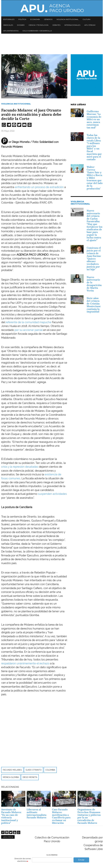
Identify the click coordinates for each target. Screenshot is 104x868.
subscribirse (8, 837)
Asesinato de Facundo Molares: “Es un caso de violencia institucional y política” (11, 816)
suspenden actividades (52, 494)
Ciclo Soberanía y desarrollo (37, 31)
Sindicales (8, 25)
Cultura (87, 19)
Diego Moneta (30, 777)
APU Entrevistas (11, 31)
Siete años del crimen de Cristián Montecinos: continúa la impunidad (94, 305)
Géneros (48, 19)
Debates (56, 25)
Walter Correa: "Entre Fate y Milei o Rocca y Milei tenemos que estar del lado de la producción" (95, 178)
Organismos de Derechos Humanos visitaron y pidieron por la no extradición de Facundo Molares (89, 816)
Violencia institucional (68, 19)
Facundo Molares (12, 770)
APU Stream (90, 25)
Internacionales (72, 25)
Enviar (81, 860)
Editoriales (9, 19)
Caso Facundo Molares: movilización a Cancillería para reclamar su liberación (61, 816)
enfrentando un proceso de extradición (39, 187)
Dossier (21, 25)
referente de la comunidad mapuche (29, 322)
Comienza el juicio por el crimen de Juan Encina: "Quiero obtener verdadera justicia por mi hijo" (94, 259)
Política (22, 19)
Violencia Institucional (16, 104)
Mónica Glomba (11, 777)
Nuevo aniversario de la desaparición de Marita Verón (94, 284)
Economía (35, 19)
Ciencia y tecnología (39, 25)
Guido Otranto (34, 770)
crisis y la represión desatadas (20, 467)
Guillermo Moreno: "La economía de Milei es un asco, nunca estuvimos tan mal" (94, 119)
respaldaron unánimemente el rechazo (25, 663)
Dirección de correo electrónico (23, 860)
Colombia (50, 770)
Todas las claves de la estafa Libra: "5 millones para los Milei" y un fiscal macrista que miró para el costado (94, 147)
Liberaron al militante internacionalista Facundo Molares (36, 813)
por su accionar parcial (29, 330)
